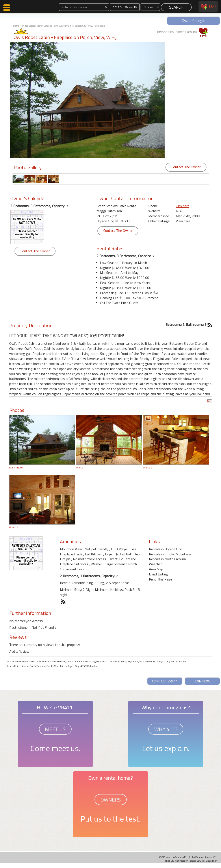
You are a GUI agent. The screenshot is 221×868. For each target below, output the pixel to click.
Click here (183, 206)
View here (183, 221)
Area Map (156, 569)
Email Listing (158, 574)
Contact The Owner (186, 167)
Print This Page (161, 579)
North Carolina (45, 26)
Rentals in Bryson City (165, 549)
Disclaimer (211, 861)
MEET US (55, 729)
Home (16, 26)
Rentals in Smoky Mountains (170, 554)
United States (28, 26)
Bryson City (80, 26)
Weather (155, 564)
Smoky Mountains (63, 26)
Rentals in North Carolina (167, 559)
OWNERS (111, 800)
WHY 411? (166, 729)
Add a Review (19, 651)
